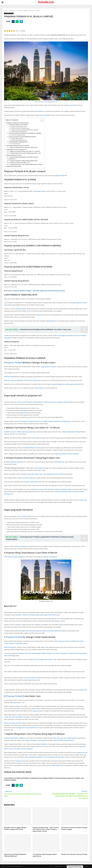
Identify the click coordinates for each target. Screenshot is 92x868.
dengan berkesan (56, 765)
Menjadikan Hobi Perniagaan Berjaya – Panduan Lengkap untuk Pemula (16, 829)
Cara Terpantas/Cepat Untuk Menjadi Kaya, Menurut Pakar (23, 795)
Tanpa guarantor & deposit (49, 367)
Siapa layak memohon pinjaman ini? (16, 149)
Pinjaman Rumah (69, 740)
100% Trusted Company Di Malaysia (15, 557)
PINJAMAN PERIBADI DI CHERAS (50, 778)
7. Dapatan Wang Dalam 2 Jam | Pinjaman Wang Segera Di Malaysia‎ (26, 164)
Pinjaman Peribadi (14, 363)
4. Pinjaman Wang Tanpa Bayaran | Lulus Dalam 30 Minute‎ (23, 157)
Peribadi (17, 706)
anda (15, 627)
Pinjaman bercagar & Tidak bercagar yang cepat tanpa (20, 432)
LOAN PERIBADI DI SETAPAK (12, 778)
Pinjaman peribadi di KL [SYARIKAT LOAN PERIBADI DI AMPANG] (25, 133)
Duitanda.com (46, 2)
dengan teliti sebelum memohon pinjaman (67, 454)
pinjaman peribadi (45, 115)
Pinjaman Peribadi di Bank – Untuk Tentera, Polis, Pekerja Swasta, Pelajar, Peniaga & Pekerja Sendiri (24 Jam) (46, 829)
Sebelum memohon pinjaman (13, 723)
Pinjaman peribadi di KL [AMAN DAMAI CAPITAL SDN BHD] (25, 130)
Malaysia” (45, 744)
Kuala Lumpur (41, 191)
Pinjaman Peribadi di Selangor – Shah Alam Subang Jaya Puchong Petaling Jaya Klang (39, 291)
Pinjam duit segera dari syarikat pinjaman (65, 738)
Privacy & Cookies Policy (75, 867)
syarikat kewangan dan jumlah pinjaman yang (65, 384)
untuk (33, 438)
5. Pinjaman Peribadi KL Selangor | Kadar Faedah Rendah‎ (23, 161)
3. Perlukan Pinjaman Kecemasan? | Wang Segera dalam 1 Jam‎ (25, 153)
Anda (15, 703)
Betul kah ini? (12, 159)
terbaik (40, 111)
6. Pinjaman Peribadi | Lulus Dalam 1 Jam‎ (19, 163)
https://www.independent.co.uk (49, 102)
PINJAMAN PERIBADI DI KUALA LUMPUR (18, 146)
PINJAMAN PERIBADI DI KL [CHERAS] (18, 125)
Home (51, 866)
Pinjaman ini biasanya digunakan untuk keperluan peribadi (21, 380)
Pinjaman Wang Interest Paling (71, 432)
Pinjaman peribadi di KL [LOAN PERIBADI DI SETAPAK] (22, 137)
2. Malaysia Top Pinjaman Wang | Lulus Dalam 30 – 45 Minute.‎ (24, 151)
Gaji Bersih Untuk (15, 462)
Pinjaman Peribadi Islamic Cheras (19, 127)
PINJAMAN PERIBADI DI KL (67, 778)
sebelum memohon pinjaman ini (27, 478)
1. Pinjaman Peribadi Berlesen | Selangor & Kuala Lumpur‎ (23, 147)
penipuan (19, 615)
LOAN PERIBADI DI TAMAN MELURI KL (18, 142)
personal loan (73, 105)
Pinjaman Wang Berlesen (17, 139)
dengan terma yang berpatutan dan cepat (30, 728)
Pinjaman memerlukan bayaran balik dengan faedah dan (38, 615)
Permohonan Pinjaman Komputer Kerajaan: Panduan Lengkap (74, 829)
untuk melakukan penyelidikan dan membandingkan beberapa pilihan (45, 757)
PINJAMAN (11, 13)
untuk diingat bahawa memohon (31, 448)
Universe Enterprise (16, 144)
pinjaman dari (81, 752)
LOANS (6, 13)
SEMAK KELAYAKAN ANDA (14, 166)
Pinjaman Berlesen (59, 462)
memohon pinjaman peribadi (32, 678)
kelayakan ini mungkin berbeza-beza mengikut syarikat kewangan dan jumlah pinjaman (46, 421)
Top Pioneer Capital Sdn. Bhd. (18, 135)
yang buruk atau (25, 413)
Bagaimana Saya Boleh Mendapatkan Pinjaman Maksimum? (15, 855)
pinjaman (39, 315)
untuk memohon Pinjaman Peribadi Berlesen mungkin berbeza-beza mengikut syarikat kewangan (45, 402)
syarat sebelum (39, 388)
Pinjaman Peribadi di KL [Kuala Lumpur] (17, 123)
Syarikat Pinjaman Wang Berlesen (19, 132)
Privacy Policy (86, 866)
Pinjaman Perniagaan (31, 740)
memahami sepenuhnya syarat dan (34, 482)
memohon (23, 516)
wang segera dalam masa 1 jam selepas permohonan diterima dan (47, 474)
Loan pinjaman (42, 740)
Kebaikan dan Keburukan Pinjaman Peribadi (74, 854)
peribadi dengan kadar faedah (43, 659)
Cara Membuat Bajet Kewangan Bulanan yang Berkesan (45, 855)
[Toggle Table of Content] (41, 120)
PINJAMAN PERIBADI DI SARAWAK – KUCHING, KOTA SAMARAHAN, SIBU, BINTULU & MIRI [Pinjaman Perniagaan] (70, 796)
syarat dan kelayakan (20, 546)
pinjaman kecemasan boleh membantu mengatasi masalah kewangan (51, 489)
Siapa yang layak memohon (14, 155)
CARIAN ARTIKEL (59, 866)
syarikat (40, 468)
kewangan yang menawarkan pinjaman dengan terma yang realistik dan (40, 631)
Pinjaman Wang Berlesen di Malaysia (15, 738)
